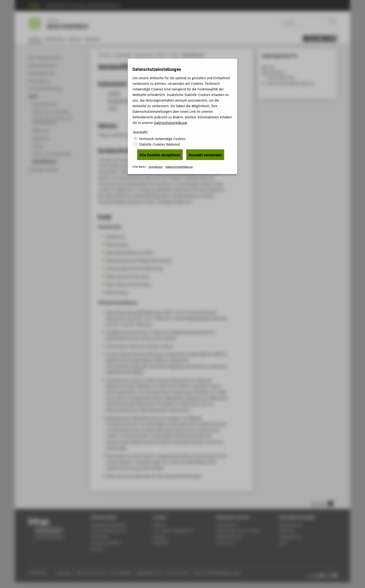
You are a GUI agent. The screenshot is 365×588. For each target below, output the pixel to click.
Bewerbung (55, 39)
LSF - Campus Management (173, 531)
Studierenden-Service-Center (238, 531)
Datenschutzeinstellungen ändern (218, 573)
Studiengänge (123, 55)
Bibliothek (287, 531)
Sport (283, 543)
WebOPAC (161, 543)
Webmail (160, 525)
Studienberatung (229, 537)
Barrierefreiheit (121, 573)
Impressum (64, 573)
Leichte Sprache (177, 573)
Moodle (159, 537)
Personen (93, 39)
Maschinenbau (144, 55)
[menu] (320, 39)
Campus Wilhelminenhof (109, 531)
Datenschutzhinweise (91, 573)
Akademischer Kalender (108, 525)
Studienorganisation (106, 543)
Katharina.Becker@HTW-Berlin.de (288, 83)
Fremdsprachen (291, 537)
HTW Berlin (105, 55)
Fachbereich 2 (227, 525)
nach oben (322, 504)
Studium (35, 39)
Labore (175, 55)
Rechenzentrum (291, 525)
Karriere (75, 39)
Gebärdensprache (149, 573)
